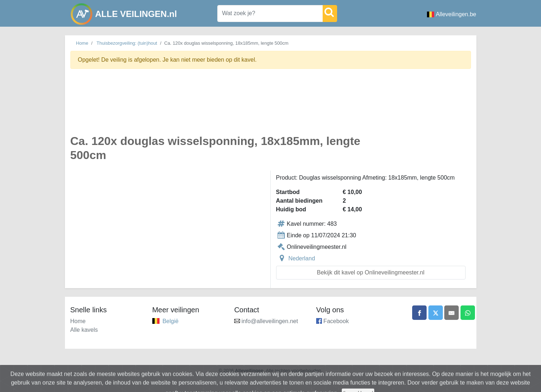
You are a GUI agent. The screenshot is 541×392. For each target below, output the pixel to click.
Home (82, 43)
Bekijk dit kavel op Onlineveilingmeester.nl (371, 272)
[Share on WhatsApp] (468, 313)
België (170, 321)
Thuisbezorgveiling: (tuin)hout (127, 43)
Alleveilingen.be (451, 14)
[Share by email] (451, 313)
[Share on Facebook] (419, 313)
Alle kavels (84, 330)
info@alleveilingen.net (270, 321)
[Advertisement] (271, 106)
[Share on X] (436, 313)
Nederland (302, 258)
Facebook (336, 321)
